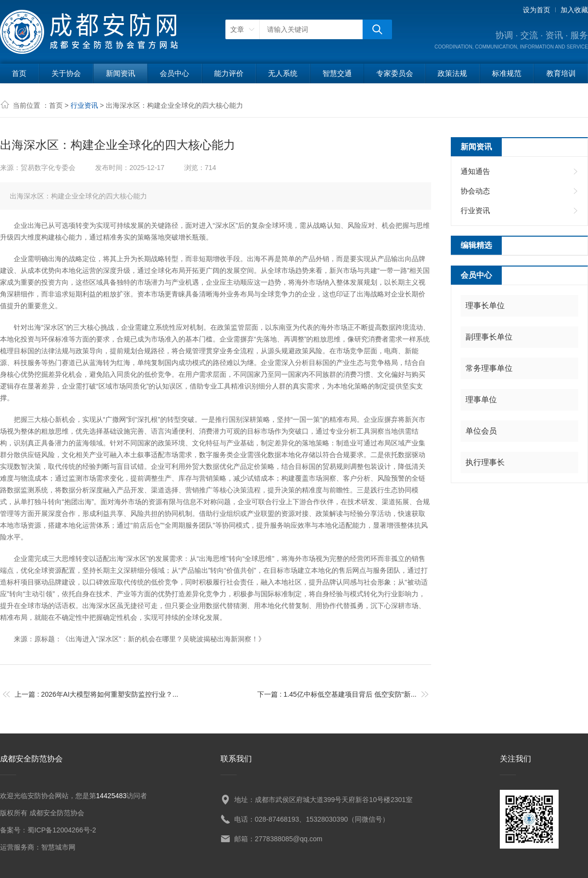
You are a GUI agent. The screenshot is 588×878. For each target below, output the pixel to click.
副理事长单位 (489, 337)
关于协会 (66, 73)
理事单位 (481, 400)
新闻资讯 (121, 73)
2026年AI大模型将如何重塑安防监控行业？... (110, 694)
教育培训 (561, 73)
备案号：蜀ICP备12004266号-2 (48, 830)
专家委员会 (395, 73)
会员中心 (174, 73)
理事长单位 (485, 305)
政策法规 (452, 73)
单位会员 (481, 431)
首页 (19, 73)
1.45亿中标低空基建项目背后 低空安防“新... (350, 694)
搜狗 (377, 29)
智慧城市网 (58, 847)
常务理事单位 (489, 368)
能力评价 (229, 73)
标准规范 (507, 73)
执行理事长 (485, 462)
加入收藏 (574, 10)
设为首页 (537, 10)
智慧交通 (337, 73)
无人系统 (283, 73)
